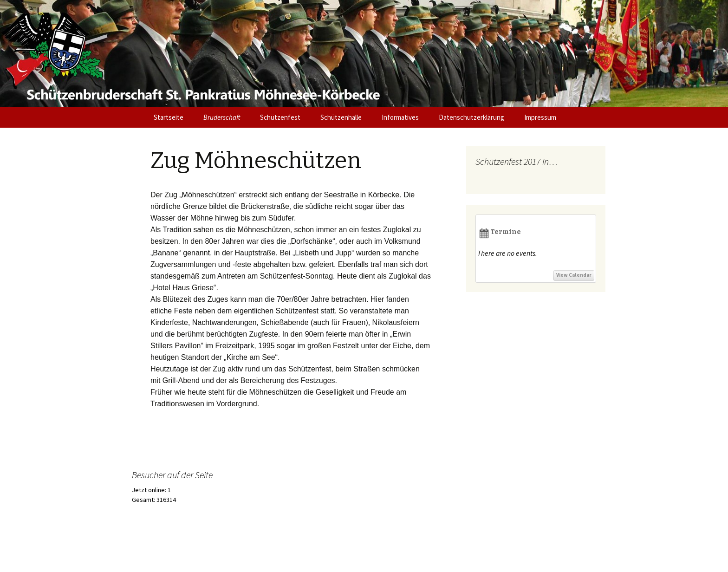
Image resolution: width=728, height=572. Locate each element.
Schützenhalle (341, 117)
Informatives (400, 117)
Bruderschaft (222, 117)
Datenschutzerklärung (471, 117)
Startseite (169, 117)
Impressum (540, 117)
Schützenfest (280, 117)
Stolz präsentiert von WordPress (168, 553)
